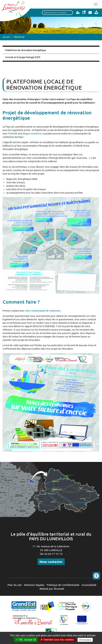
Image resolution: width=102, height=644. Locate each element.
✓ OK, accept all (26, 640)
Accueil (6, 37)
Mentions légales (34, 585)
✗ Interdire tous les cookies (57, 640)
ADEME (14, 134)
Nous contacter (51, 562)
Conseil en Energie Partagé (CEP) (23, 57)
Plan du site (15, 585)
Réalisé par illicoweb (52, 589)
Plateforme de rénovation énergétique (26, 50)
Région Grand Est (32, 134)
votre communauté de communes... (44, 311)
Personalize (85, 640)
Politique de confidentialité (63, 585)
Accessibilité (89, 585)
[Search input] (57, 13)
